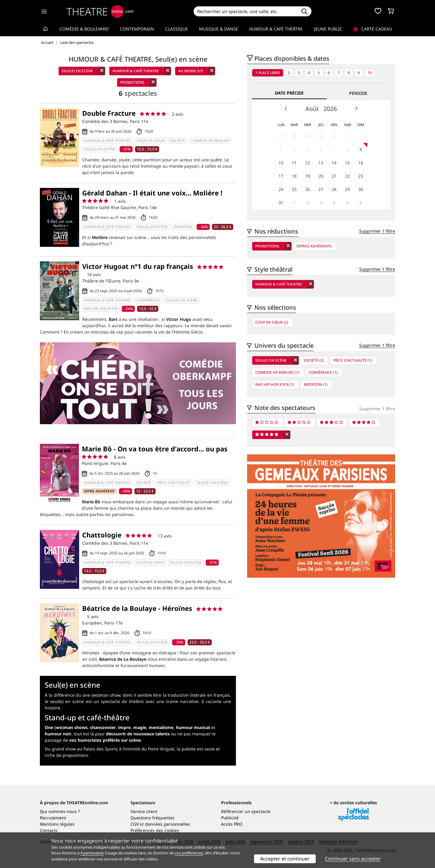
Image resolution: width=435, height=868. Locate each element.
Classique (177, 29)
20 (321, 176)
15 (347, 163)
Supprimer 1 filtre (377, 231)
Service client (144, 811)
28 (294, 136)
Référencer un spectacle (246, 811)
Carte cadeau (373, 29)
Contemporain (137, 29)
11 (294, 163)
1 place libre (268, 73)
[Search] (245, 11)
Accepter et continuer (285, 859)
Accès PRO (232, 824)
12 (308, 163)
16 (361, 163)
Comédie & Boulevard (84, 29)
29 (308, 136)
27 (281, 136)
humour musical (193, 727)
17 (281, 176)
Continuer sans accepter (353, 859)
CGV (135, 824)
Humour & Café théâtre (276, 29)
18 (294, 176)
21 (334, 176)
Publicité (230, 818)
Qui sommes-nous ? (60, 811)
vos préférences (189, 853)
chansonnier (103, 727)
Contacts (49, 830)
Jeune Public (328, 29)
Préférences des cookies (155, 830)
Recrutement (53, 818)
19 (308, 176)
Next (356, 108)
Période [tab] (358, 93)
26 (308, 189)
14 (334, 163)
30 (321, 136)
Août (312, 109)
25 (294, 189)
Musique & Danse (219, 29)
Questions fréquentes (153, 818)
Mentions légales (57, 824)
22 (347, 176)
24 (281, 189)
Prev (286, 108)
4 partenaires (92, 853)
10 (370, 73)
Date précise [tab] (289, 93)
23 (361, 176)
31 (334, 136)
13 (321, 163)
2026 (330, 109)
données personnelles (168, 824)
